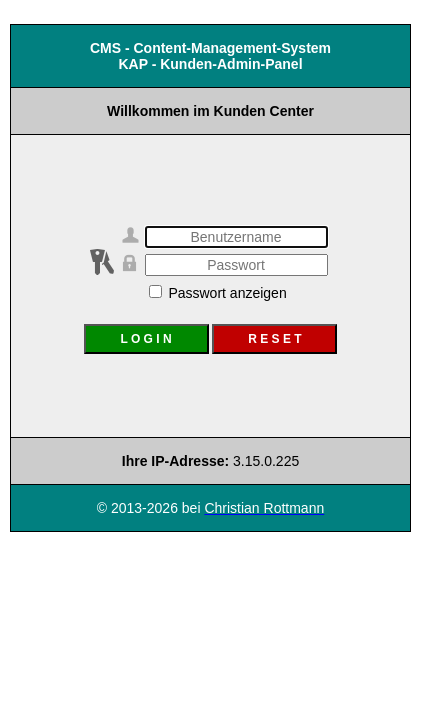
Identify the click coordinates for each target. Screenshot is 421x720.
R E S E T (274, 339)
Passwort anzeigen (218, 293)
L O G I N (145, 339)
